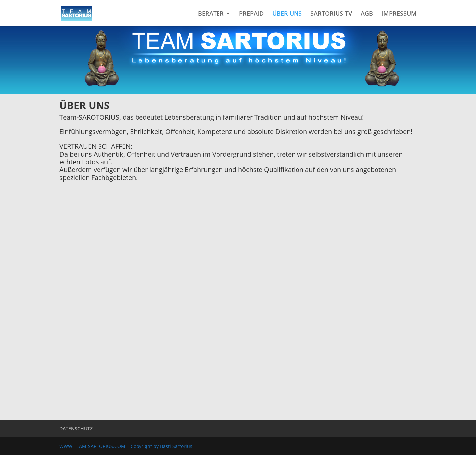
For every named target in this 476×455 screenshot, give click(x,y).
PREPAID (251, 14)
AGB (367, 14)
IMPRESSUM (399, 14)
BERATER (211, 14)
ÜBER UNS (287, 14)
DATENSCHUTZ (76, 428)
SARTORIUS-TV (331, 14)
